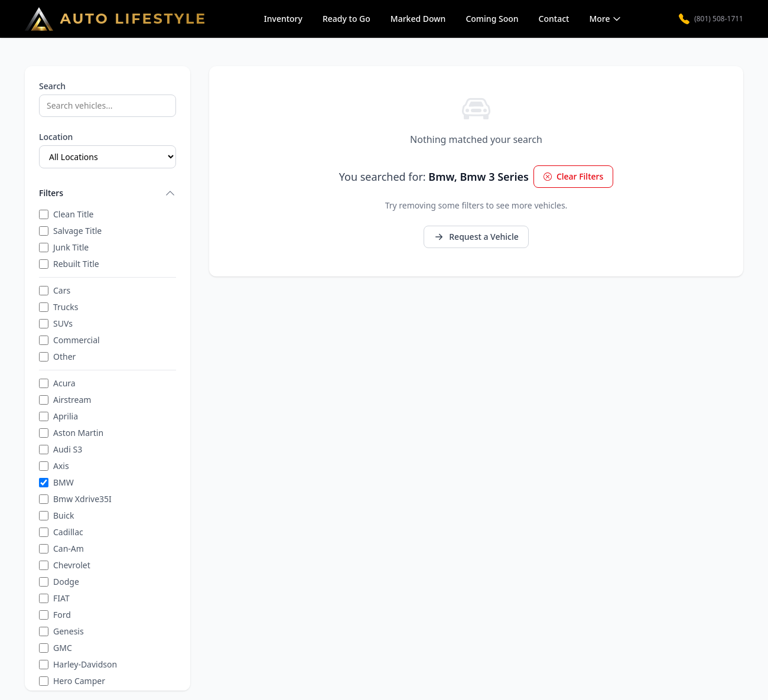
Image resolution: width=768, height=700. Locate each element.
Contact (554, 19)
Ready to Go (346, 19)
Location (56, 137)
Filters (108, 193)
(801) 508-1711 (711, 19)
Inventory (283, 19)
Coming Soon (492, 19)
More (605, 19)
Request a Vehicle (476, 237)
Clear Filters (573, 176)
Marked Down (418, 19)
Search (52, 86)
